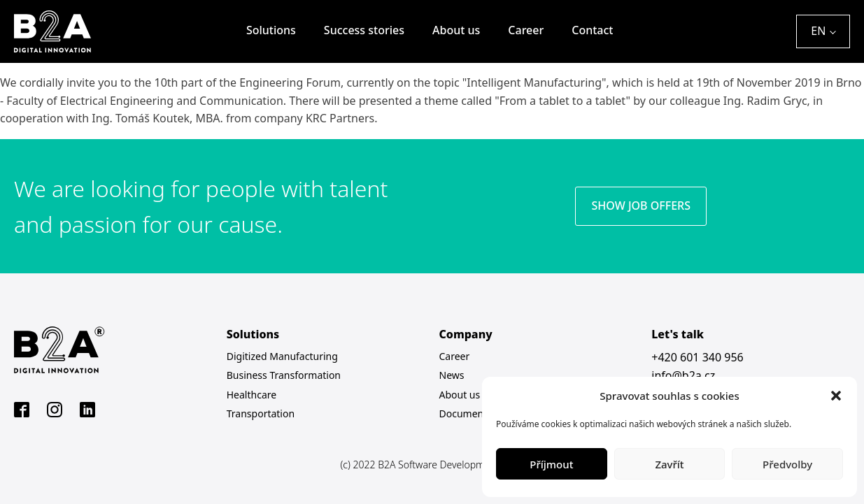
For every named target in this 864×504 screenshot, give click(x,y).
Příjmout (551, 464)
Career (526, 30)
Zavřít (669, 464)
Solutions (271, 30)
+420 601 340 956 (697, 357)
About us (456, 30)
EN (818, 31)
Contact (592, 30)
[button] (836, 396)
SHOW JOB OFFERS (641, 206)
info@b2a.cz (683, 375)
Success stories (364, 30)
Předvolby (787, 464)
